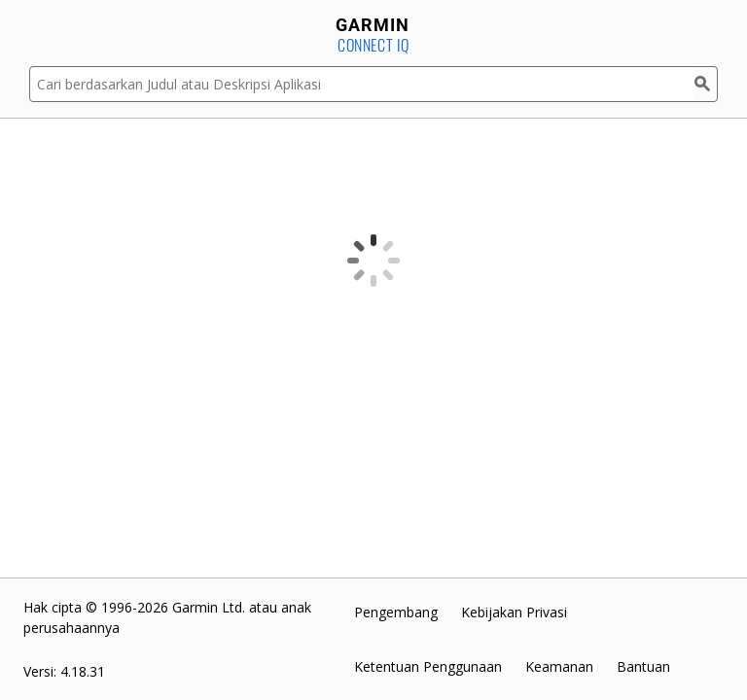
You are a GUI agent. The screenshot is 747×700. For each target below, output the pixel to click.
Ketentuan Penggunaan (428, 666)
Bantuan (643, 666)
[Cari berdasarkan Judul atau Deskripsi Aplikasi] (362, 84)
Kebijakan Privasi (514, 612)
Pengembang (396, 612)
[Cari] (706, 84)
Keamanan (559, 666)
